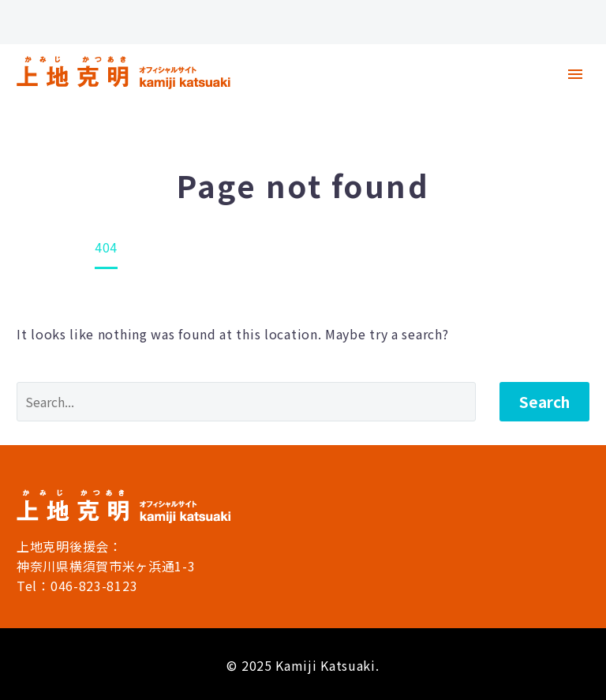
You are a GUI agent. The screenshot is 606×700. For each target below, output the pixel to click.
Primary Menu (575, 74)
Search (544, 401)
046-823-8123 (94, 586)
